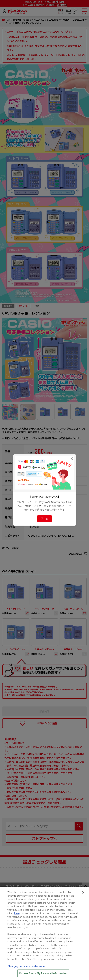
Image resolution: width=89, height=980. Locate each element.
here (17, 916)
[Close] (83, 895)
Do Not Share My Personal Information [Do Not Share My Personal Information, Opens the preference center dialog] (43, 976)
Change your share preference (26, 969)
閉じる (44, 518)
